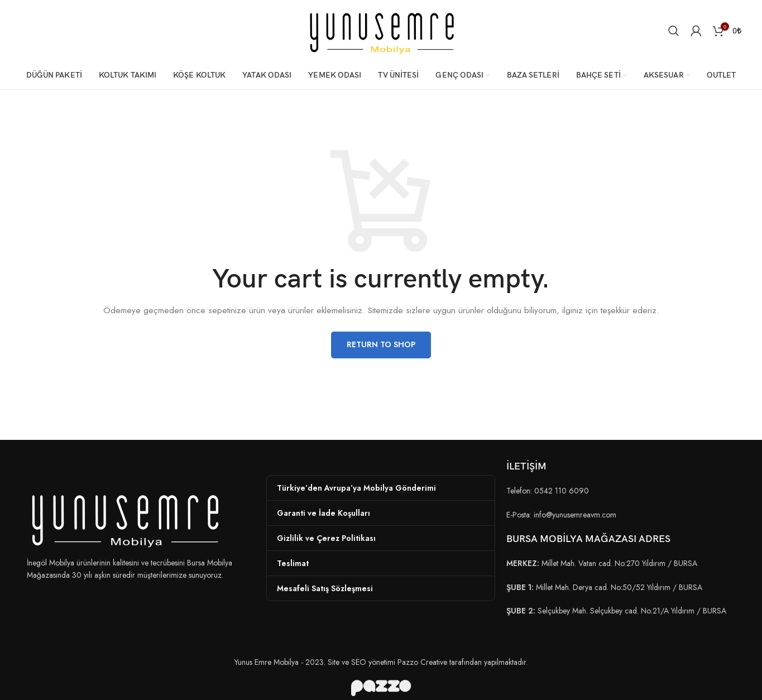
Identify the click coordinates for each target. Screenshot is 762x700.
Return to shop (381, 344)
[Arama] (674, 31)
